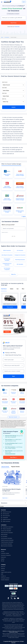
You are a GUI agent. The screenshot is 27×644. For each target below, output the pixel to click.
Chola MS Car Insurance (13, 393)
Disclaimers (4, 503)
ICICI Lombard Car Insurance (22, 402)
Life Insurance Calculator (7, 538)
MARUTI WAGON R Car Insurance (10, 304)
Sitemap (3, 568)
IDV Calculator (20, 264)
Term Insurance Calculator (7, 533)
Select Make (4, 88)
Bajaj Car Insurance (5, 393)
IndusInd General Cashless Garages (20, 199)
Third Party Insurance (20, 260)
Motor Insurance (7, 250)
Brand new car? (13, 27)
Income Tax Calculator (6, 531)
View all (14, 274)
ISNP (2, 574)
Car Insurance (7, 37)
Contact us (3, 576)
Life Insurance (6, 514)
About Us (3, 566)
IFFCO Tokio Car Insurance (5, 412)
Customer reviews (5, 553)
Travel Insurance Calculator (7, 542)
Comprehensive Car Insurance (7, 264)
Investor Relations (5, 580)
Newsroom (3, 557)
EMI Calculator (4, 534)
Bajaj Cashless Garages (7, 175)
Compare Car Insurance (20, 255)
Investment (5, 518)
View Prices (14, 23)
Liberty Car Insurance (22, 412)
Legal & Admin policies (6, 572)
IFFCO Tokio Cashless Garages (7, 199)
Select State (4, 93)
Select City (4, 99)
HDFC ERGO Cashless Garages (7, 187)
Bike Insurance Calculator (7, 546)
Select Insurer (5, 82)
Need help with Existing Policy (13, 355)
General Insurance (7, 512)
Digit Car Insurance (22, 393)
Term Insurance (6, 516)
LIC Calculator (4, 536)
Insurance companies (6, 555)
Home (2, 37)
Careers (3, 570)
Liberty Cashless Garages (7, 211)
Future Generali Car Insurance (5, 402)
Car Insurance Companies (7, 269)
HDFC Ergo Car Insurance (13, 402)
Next (13, 376)
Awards (3, 559)
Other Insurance (6, 521)
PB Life (3, 561)
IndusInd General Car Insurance (13, 412)
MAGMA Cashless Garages (20, 211)
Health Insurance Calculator (7, 540)
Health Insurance (7, 519)
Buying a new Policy (10, 353)
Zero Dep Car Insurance (7, 255)
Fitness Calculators (7, 529)
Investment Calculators (8, 527)
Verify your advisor (5, 578)
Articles (3, 551)
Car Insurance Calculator (7, 260)
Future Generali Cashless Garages (20, 175)
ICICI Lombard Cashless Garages (20, 187)
